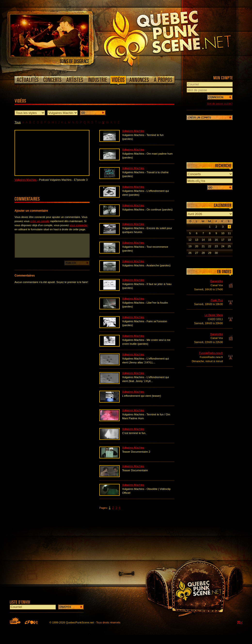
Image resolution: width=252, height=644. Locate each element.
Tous (18, 122)
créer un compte (40, 221)
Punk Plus (217, 300)
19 (190, 246)
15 (210, 240)
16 (216, 240)
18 (229, 240)
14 (203, 240)
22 (210, 246)
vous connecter (79, 225)
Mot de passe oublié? (220, 104)
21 (203, 246)
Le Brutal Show (214, 315)
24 (223, 246)
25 (229, 246)
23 (216, 246)
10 (223, 233)
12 (190, 240)
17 (223, 240)
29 (210, 253)
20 (197, 246)
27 (197, 253)
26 (190, 253)
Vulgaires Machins (26, 180)
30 (216, 253)
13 (197, 240)
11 (229, 233)
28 (203, 253)
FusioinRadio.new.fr (211, 353)
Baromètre (217, 281)
